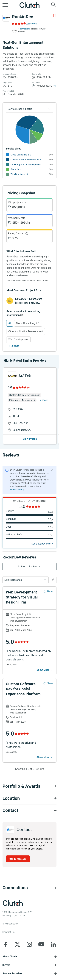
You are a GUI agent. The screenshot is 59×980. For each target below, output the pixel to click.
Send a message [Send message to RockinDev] (18, 859)
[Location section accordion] (29, 798)
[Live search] (54, 5)
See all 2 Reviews (41, 544)
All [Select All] (10, 323)
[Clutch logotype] (13, 903)
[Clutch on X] (17, 944)
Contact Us (8, 932)
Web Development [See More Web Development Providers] (19, 174)
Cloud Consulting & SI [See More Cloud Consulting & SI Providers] (21, 155)
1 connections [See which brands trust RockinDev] (24, 29)
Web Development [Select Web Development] (18, 340)
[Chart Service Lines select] (29, 109)
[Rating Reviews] (19, 24)
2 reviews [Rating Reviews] (31, 24)
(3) (28, 388)
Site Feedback (10, 924)
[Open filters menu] (53, 580)
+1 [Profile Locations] (55, 86)
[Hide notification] (52, 470)
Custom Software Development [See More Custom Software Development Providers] (26, 160)
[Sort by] (25, 580)
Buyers (6, 965)
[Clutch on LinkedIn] (53, 944)
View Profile (30, 439)
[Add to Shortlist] (55, 16)
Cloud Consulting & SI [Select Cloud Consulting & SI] (28, 323)
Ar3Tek (25, 376)
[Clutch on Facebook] (6, 944)
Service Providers (12, 973)
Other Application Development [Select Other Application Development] (26, 331)
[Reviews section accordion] (29, 455)
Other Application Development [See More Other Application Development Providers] (26, 164)
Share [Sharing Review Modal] (50, 591)
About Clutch (10, 957)
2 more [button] (44, 400)
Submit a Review (28, 567)
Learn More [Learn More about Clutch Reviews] (16, 490)
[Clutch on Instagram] (29, 944)
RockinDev (22, 17)
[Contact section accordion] (29, 810)
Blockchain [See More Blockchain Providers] (16, 169)
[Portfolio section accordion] (29, 786)
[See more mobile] (45, 670)
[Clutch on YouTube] (41, 944)
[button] (25, 580)
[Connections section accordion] (29, 888)
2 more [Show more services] (15, 346)
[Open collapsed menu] (5, 5)
